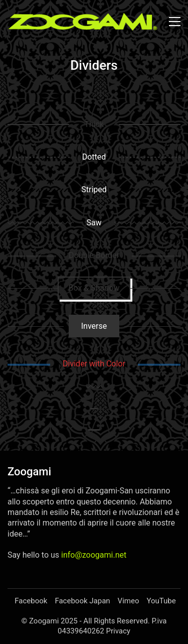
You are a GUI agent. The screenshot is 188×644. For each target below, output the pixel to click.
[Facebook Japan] (82, 601)
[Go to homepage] (83, 22)
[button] (175, 22)
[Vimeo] (129, 601)
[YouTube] (161, 601)
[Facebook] (31, 601)
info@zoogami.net (94, 555)
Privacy (118, 631)
